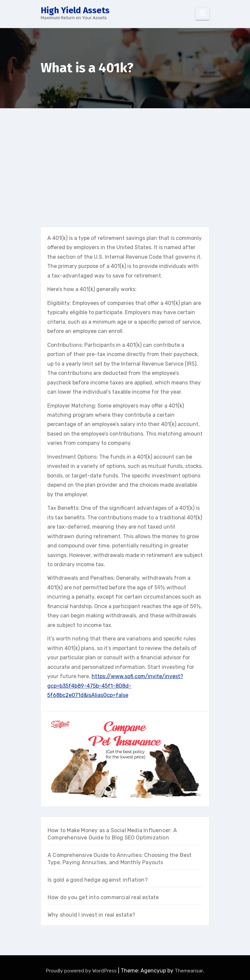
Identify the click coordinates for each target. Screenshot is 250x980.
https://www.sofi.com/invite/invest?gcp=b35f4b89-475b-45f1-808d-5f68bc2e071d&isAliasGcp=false (115, 686)
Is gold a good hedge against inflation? (98, 880)
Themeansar (189, 971)
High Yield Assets (75, 10)
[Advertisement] (125, 158)
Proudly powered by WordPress (82, 971)
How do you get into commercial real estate (103, 897)
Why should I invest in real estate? (91, 915)
